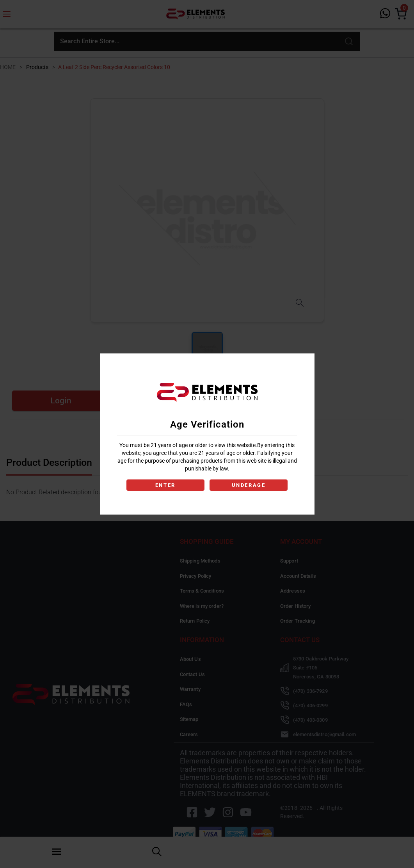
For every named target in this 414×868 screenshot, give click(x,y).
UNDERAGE (249, 485)
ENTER (165, 485)
